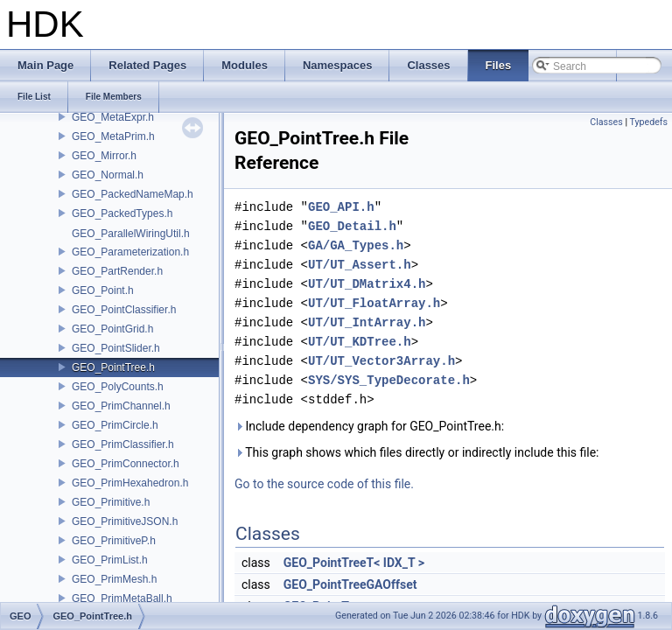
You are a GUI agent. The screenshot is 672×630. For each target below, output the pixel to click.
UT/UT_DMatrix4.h (367, 284)
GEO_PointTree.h (113, 367)
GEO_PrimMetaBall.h (122, 598)
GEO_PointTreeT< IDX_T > (354, 563)
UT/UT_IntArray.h (367, 322)
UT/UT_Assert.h (360, 265)
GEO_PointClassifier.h (124, 310)
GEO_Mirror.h (104, 156)
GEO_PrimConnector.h (126, 464)
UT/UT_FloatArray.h (374, 303)
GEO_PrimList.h (110, 560)
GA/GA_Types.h (356, 245)
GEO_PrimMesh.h (114, 579)
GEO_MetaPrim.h (113, 136)
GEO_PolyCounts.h (118, 387)
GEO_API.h (341, 207)
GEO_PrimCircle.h (115, 425)
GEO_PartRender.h (117, 271)
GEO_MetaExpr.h (113, 117)
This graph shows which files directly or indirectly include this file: (417, 452)
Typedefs (648, 122)
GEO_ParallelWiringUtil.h (131, 234)
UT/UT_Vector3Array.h (381, 361)
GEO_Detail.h (352, 226)
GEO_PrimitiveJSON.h (125, 521)
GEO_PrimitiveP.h (114, 541)
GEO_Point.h (103, 290)
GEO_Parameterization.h (130, 252)
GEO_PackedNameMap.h (133, 194)
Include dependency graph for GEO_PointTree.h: (369, 426)
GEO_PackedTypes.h (122, 213)
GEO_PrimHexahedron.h (130, 483)
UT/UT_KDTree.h (360, 342)
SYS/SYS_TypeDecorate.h (389, 380)
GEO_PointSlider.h (116, 348)
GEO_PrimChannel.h (121, 406)
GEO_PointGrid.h (112, 329)
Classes (606, 122)
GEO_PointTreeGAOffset (350, 584)
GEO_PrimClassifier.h (123, 444)
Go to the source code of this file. (324, 484)
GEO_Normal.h (108, 175)
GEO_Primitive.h (111, 502)
